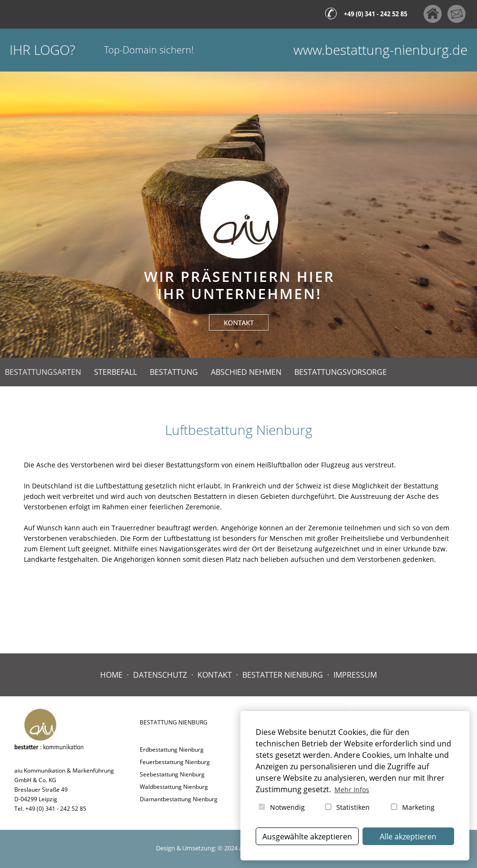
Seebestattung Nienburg (172, 774)
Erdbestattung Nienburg (172, 749)
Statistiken (347, 807)
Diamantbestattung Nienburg (179, 799)
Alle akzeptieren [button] (408, 837)
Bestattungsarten (43, 372)
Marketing (412, 807)
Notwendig (281, 807)
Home (111, 675)
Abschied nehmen (246, 372)
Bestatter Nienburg (283, 675)
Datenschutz (160, 675)
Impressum (355, 675)
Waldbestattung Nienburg (174, 787)
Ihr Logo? (42, 50)
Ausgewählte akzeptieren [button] (307, 837)
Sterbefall (115, 372)
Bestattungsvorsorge (341, 372)
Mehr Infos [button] (352, 790)
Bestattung (174, 372)
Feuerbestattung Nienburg (175, 762)
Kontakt (215, 675)
